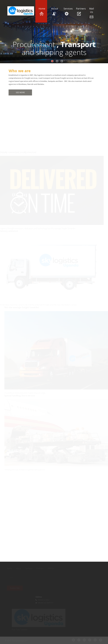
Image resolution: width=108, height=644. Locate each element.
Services (67, 11)
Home (42, 11)
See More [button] (19, 92)
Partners (79, 11)
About (54, 11)
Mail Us (91, 13)
